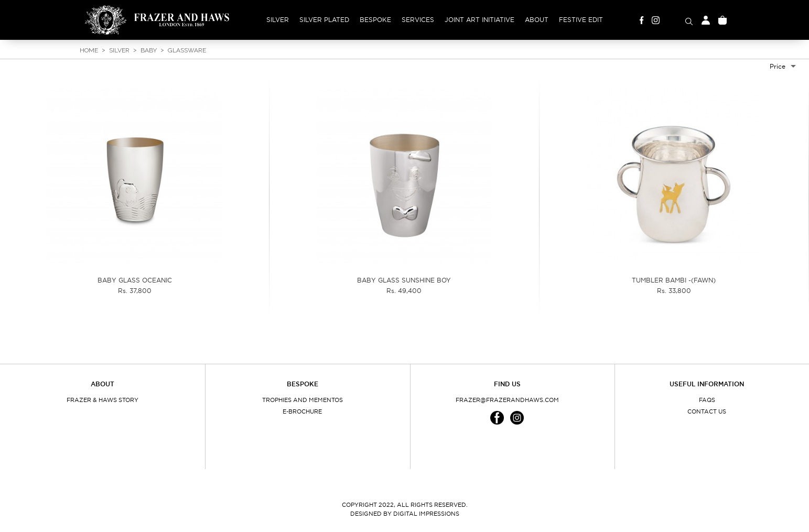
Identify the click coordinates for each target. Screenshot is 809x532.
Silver (278, 20)
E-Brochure (302, 411)
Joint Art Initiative (479, 20)
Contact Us (707, 411)
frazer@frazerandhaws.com (507, 400)
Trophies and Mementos (303, 400)
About (537, 20)
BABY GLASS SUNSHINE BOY (404, 280)
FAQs (707, 400)
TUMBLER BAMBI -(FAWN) (674, 280)
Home (89, 50)
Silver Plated (324, 20)
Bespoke (375, 20)
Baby (149, 50)
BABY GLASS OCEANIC (135, 280)
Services (418, 20)
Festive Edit (581, 20)
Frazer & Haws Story (103, 400)
